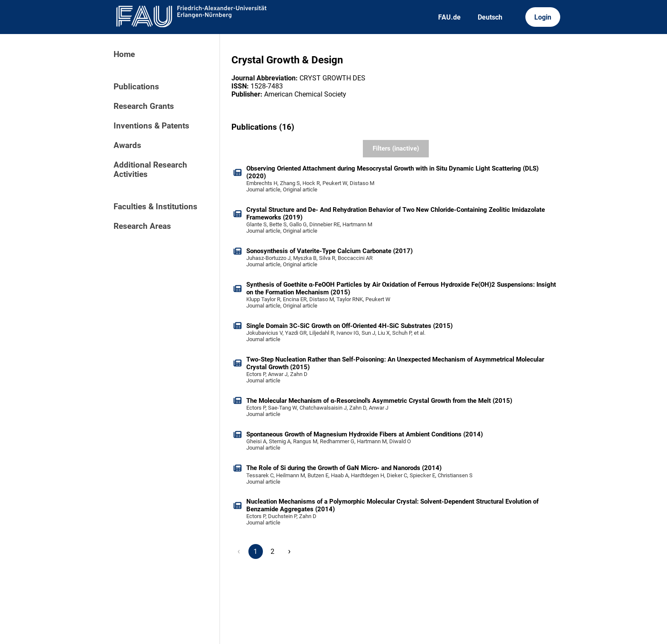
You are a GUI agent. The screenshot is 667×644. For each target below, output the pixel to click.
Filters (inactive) (396, 148)
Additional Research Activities (150, 170)
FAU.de (449, 17)
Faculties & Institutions (155, 207)
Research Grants (144, 106)
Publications (136, 87)
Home (124, 54)
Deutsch (490, 17)
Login (543, 17)
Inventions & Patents (151, 126)
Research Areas (142, 226)
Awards (127, 145)
